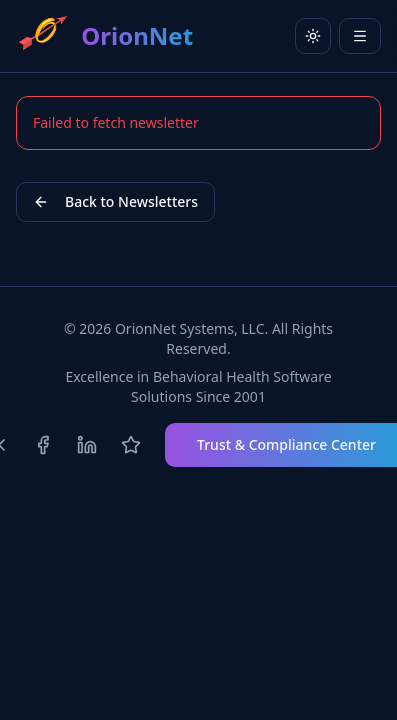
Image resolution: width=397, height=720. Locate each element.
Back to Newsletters (115, 201)
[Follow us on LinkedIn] (87, 445)
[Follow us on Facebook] (43, 445)
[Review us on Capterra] (131, 445)
